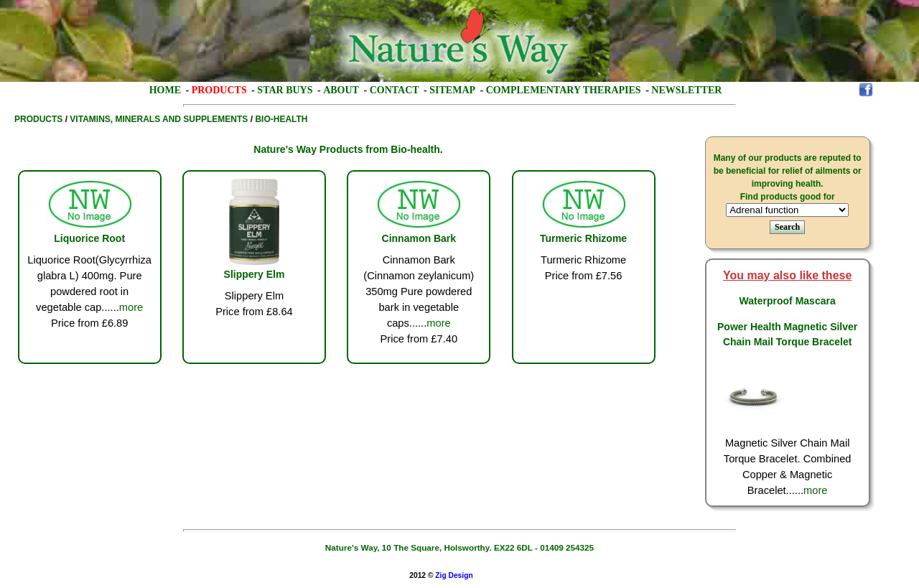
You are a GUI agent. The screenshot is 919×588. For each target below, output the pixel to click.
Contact (395, 90)
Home (165, 90)
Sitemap (452, 90)
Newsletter (686, 90)
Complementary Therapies (564, 90)
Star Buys (285, 90)
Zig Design (454, 575)
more (131, 307)
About (341, 90)
